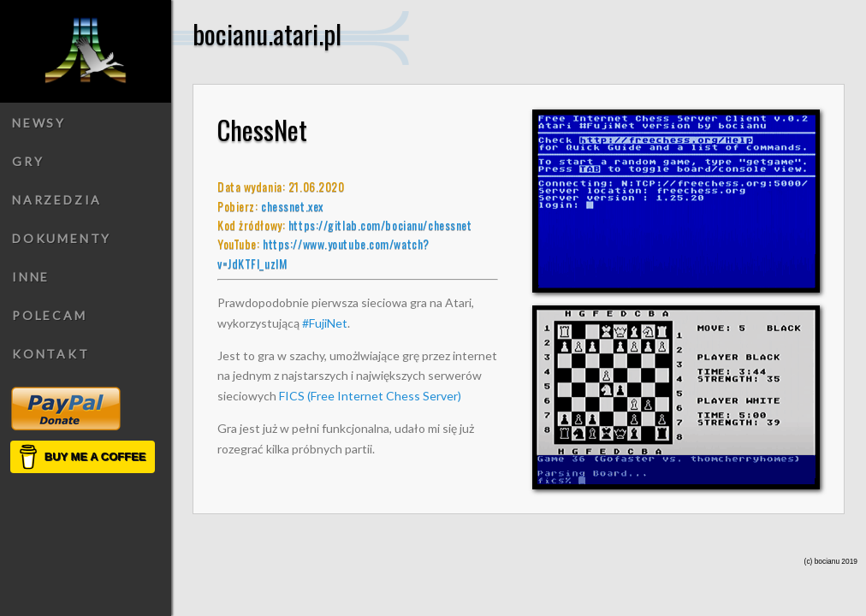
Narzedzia (57, 200)
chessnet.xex (292, 206)
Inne (31, 277)
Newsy (39, 123)
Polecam (50, 315)
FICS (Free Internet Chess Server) (370, 396)
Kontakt (51, 354)
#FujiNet (325, 323)
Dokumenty (62, 238)
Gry (28, 161)
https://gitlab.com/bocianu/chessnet (380, 225)
